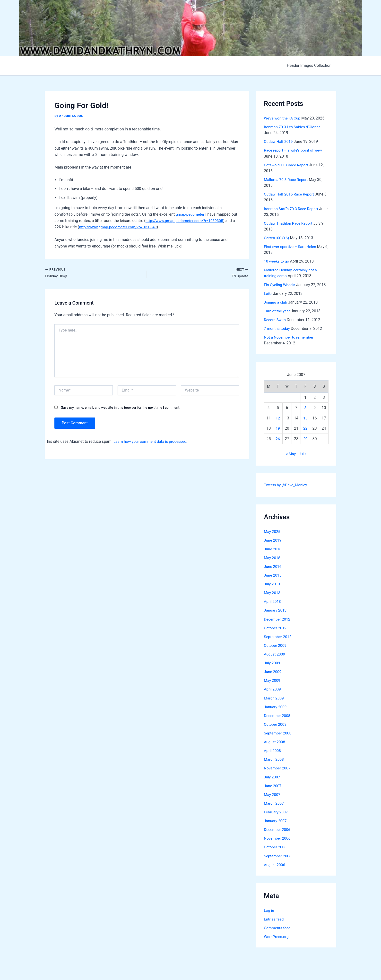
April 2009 (273, 688)
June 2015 (273, 575)
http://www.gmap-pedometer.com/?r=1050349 (119, 227)
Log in (269, 909)
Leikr (268, 293)
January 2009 (276, 706)
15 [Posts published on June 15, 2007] (305, 417)
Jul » (303, 453)
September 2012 (278, 636)
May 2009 (272, 679)
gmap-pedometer (190, 214)
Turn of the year (277, 311)
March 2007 (274, 802)
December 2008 (278, 714)
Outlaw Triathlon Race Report (289, 223)
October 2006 (276, 846)
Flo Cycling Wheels (280, 284)
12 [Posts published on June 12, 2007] (278, 417)
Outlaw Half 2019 (279, 141)
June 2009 (273, 671)
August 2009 (275, 653)
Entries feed (274, 917)
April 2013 (273, 601)
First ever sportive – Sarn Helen (291, 246)
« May (291, 453)
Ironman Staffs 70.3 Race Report (292, 209)
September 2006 (278, 854)
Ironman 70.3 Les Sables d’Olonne (293, 127)
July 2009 (272, 662)
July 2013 (272, 583)
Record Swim (275, 319)
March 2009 (274, 697)
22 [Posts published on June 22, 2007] (305, 428)
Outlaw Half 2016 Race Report (290, 194)
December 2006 (278, 828)
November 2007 (278, 767)
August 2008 (275, 741)
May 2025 (272, 531)
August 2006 (275, 863)
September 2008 (278, 732)
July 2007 (272, 776)
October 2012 (276, 627)
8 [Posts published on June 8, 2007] (305, 407)
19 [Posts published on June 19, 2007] (278, 428)
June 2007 (273, 784)
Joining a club (276, 302)
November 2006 (278, 837)
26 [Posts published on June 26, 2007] (278, 438)
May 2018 (272, 557)
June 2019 (273, 540)
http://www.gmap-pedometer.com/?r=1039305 (186, 221)
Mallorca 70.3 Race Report (287, 179)
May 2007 (272, 793)
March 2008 (274, 758)
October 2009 (276, 644)
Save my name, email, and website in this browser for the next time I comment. (121, 408)
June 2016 (273, 566)
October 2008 (276, 723)
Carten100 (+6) (277, 238)
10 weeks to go (277, 261)
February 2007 (276, 811)
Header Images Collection (310, 65)
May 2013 (272, 592)
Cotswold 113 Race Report (287, 165)
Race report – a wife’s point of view (294, 150)
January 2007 (276, 819)
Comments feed (278, 926)
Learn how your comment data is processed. (152, 442)
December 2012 (278, 618)
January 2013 (276, 609)
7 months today (277, 328)
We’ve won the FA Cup (283, 118)
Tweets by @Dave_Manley (286, 484)
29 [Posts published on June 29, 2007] (305, 438)
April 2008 (273, 749)
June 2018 (273, 548)
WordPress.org (277, 935)
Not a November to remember (290, 337)
